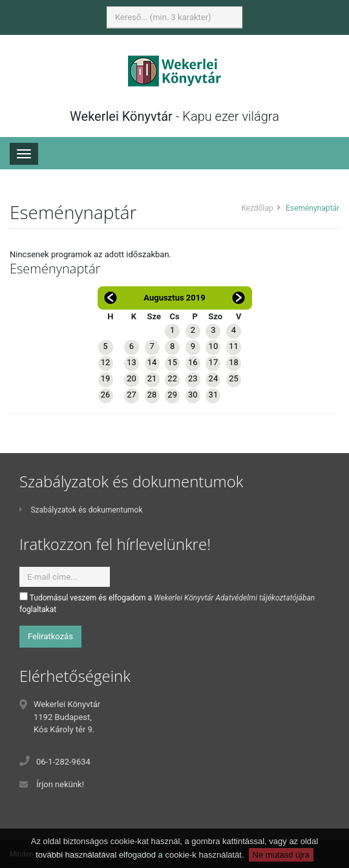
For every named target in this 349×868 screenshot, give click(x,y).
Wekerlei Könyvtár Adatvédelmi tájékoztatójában (234, 598)
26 (106, 395)
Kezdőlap (257, 208)
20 (132, 378)
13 (132, 362)
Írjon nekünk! (60, 784)
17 (214, 362)
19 (106, 378)
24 (214, 378)
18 (234, 362)
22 (172, 378)
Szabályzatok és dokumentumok (81, 510)
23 (193, 378)
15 (172, 362)
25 (234, 378)
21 (152, 378)
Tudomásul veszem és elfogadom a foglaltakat (167, 603)
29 (172, 395)
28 (152, 395)
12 (106, 362)
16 (193, 362)
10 (214, 346)
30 (193, 395)
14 (152, 362)
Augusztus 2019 (174, 298)
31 (214, 395)
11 (234, 346)
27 (132, 395)
